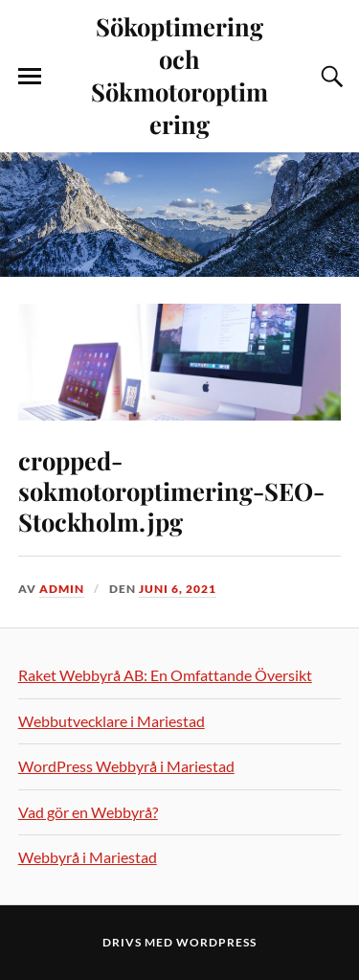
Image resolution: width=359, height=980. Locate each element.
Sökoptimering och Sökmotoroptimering (179, 75)
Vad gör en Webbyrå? (88, 812)
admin (62, 589)
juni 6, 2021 (178, 589)
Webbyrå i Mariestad (88, 857)
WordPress (216, 942)
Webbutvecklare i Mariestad (112, 721)
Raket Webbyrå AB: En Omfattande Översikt (165, 675)
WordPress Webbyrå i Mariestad (126, 766)
